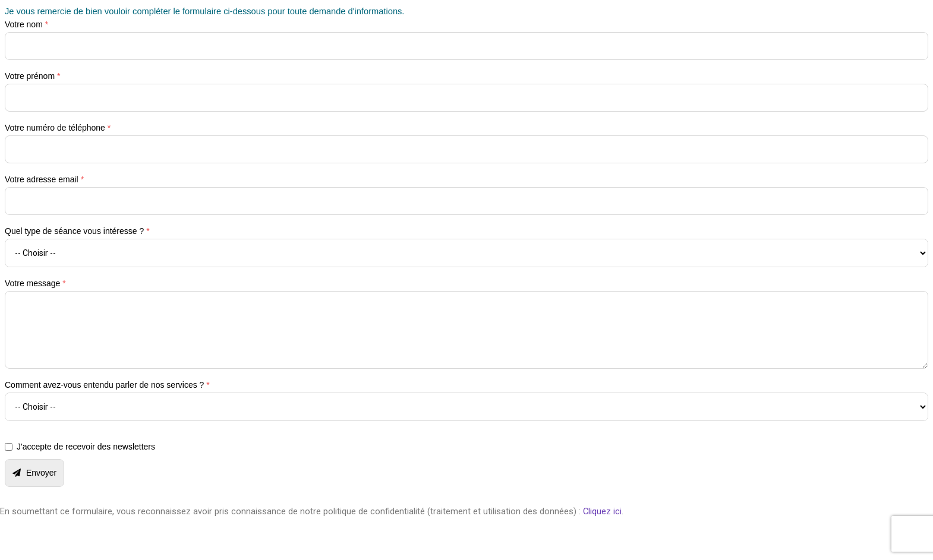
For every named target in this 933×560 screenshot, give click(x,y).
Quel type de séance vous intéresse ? (77, 231)
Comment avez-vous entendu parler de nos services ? (107, 385)
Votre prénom (32, 76)
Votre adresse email (44, 179)
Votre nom (26, 24)
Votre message (35, 283)
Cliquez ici (602, 511)
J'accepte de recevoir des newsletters (86, 447)
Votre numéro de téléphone (58, 128)
